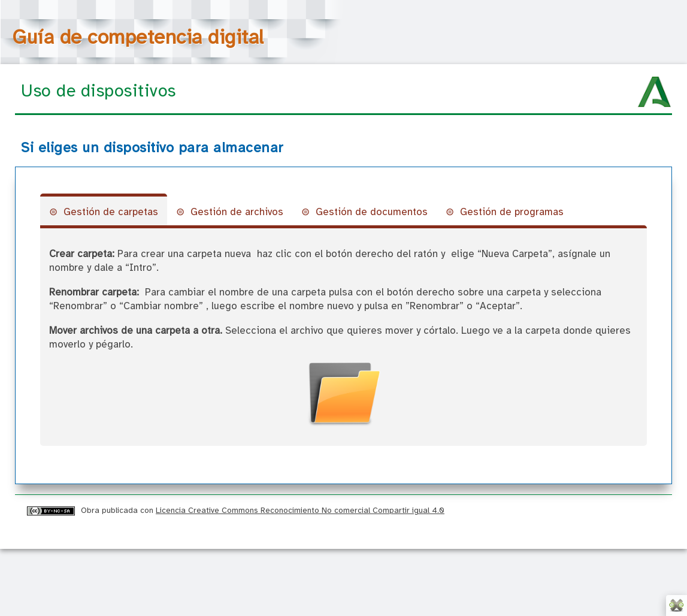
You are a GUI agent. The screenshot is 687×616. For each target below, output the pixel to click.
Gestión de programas (512, 212)
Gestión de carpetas (111, 212)
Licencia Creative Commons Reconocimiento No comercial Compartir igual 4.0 (300, 511)
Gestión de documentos (372, 212)
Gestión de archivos (237, 212)
